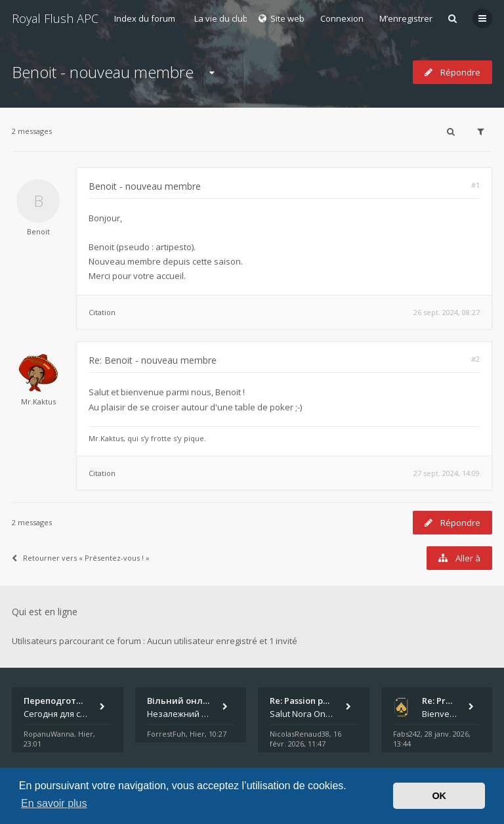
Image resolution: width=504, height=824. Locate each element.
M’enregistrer (406, 18)
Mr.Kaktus (38, 401)
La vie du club (221, 18)
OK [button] (439, 796)
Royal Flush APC (55, 18)
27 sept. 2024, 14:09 (447, 473)
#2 (475, 359)
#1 (475, 185)
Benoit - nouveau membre (103, 72)
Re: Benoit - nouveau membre (153, 360)
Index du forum (145, 18)
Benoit (38, 231)
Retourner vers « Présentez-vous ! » (81, 558)
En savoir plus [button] (54, 803)
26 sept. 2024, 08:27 (447, 312)
